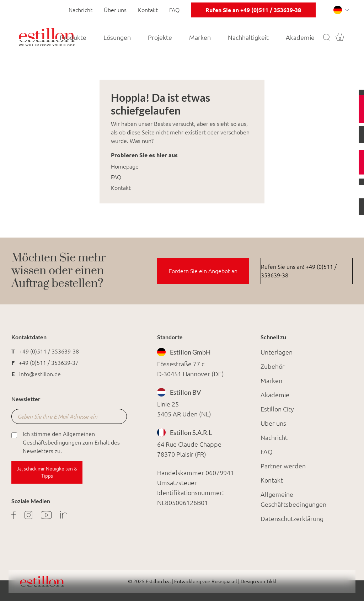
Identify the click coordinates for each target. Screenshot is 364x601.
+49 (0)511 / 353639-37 (49, 363)
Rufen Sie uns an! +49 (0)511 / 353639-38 (299, 271)
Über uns (115, 10)
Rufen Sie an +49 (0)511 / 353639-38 (253, 10)
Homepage (125, 166)
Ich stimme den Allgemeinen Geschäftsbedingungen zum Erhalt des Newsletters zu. (66, 442)
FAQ (174, 10)
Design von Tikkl (258, 581)
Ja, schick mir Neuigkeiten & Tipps (47, 472)
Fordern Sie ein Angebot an (203, 271)
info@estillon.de (40, 374)
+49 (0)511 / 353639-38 (49, 351)
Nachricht (81, 10)
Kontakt (148, 10)
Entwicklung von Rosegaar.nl (206, 581)
